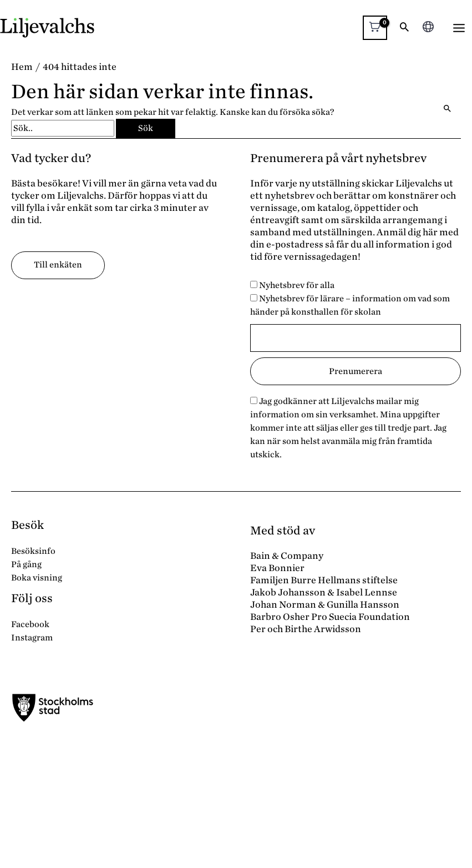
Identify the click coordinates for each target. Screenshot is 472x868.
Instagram (32, 638)
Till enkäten (58, 265)
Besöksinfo (33, 551)
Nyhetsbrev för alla (292, 285)
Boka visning (37, 578)
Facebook (30, 624)
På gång (26, 564)
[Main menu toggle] (459, 28)
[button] (404, 28)
